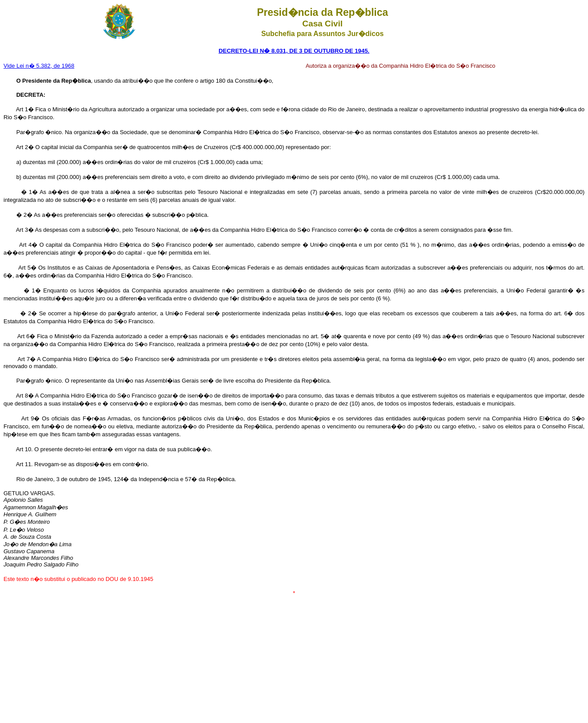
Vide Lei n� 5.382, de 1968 (39, 66)
